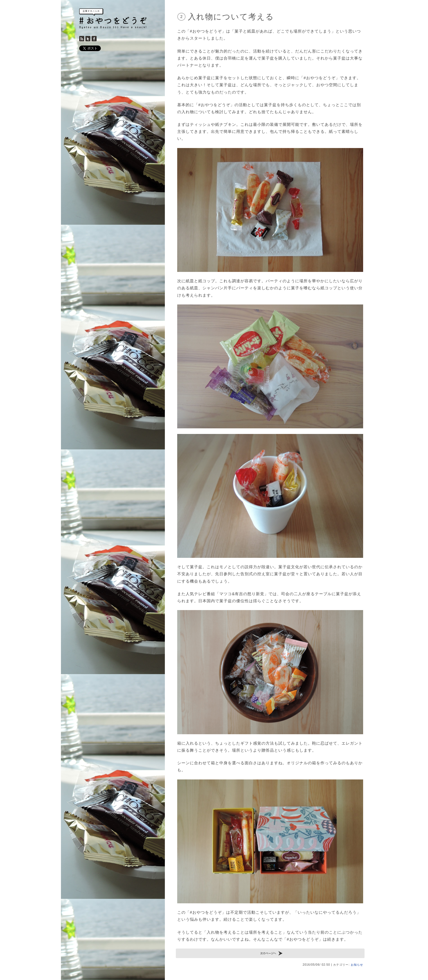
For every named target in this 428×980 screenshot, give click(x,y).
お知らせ (357, 965)
